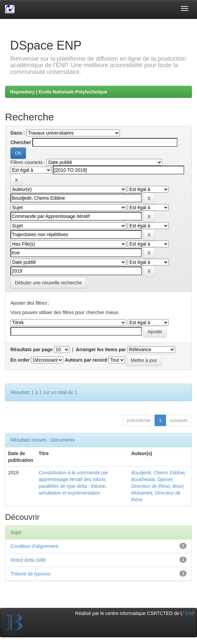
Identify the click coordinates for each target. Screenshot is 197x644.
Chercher (21, 142)
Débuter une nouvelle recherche (48, 283)
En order (20, 360)
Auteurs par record (86, 360)
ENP (190, 613)
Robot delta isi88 (28, 560)
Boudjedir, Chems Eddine (158, 473)
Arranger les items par (101, 349)
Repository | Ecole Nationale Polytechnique (59, 92)
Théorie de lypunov (30, 574)
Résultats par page (31, 349)
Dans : (18, 133)
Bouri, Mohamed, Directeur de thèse (158, 493)
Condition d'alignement (34, 546)
